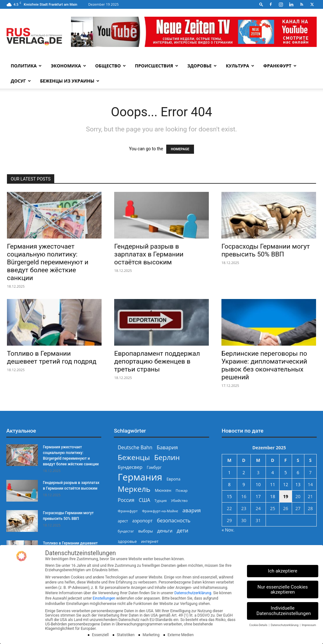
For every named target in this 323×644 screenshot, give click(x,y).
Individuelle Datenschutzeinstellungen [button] (284, 611)
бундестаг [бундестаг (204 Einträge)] (126, 531)
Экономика (68, 66)
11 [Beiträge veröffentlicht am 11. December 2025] (273, 484)
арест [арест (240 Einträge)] (123, 521)
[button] (261, 4)
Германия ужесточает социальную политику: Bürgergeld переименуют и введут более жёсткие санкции (48, 262)
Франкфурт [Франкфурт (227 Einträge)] (128, 511)
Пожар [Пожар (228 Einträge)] (182, 490)
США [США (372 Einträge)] (145, 500)
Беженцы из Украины (70, 81)
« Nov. (228, 530)
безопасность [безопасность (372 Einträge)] (173, 521)
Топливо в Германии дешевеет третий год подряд (52, 357)
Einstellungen (104, 598)
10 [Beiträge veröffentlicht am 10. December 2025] (258, 484)
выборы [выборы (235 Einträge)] (146, 531)
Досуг (21, 81)
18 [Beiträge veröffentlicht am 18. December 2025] (273, 496)
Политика (26, 66)
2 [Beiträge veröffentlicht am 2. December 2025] (244, 472)
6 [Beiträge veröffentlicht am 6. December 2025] (298, 472)
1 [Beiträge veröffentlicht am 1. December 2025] (229, 472)
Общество (111, 66)
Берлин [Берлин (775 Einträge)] (167, 457)
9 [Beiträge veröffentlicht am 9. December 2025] (244, 484)
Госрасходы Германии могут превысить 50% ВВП (266, 250)
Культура (240, 66)
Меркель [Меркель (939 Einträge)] (134, 489)
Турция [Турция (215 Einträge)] (161, 500)
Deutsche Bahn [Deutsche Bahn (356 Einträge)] (135, 448)
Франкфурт (280, 66)
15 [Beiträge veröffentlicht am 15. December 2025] (229, 496)
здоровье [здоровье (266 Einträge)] (127, 541)
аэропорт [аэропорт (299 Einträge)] (142, 521)
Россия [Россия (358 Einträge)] (126, 500)
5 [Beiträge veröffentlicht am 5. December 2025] (285, 472)
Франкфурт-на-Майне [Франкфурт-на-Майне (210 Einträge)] (160, 511)
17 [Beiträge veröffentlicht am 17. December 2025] (258, 496)
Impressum (309, 625)
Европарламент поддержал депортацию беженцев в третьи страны (157, 361)
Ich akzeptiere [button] (283, 571)
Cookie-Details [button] (259, 625)
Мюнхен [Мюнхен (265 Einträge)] (163, 490)
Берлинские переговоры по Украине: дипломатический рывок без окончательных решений (264, 365)
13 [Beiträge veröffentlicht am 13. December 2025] (298, 484)
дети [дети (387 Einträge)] (182, 531)
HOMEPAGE (180, 149)
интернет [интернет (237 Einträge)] (150, 541)
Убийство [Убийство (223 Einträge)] (179, 500)
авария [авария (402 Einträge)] (191, 510)
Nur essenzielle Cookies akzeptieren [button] (282, 590)
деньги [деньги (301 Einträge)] (165, 531)
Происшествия (157, 66)
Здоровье (202, 66)
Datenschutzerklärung (193, 593)
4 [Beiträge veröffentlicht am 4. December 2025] (273, 472)
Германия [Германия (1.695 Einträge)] (140, 477)
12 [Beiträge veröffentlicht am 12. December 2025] (285, 484)
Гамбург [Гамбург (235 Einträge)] (154, 467)
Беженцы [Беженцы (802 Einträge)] (134, 457)
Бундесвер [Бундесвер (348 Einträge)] (130, 467)
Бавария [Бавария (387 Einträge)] (167, 448)
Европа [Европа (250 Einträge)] (173, 479)
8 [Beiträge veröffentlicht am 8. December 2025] (229, 484)
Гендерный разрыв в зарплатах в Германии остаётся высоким (149, 254)
